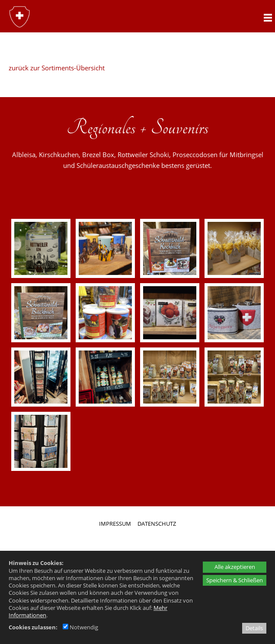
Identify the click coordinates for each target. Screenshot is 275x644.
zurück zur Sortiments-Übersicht (57, 68)
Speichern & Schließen (235, 580)
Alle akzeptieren (235, 567)
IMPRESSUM (115, 524)
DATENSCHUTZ (157, 524)
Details (254, 628)
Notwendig (80, 627)
